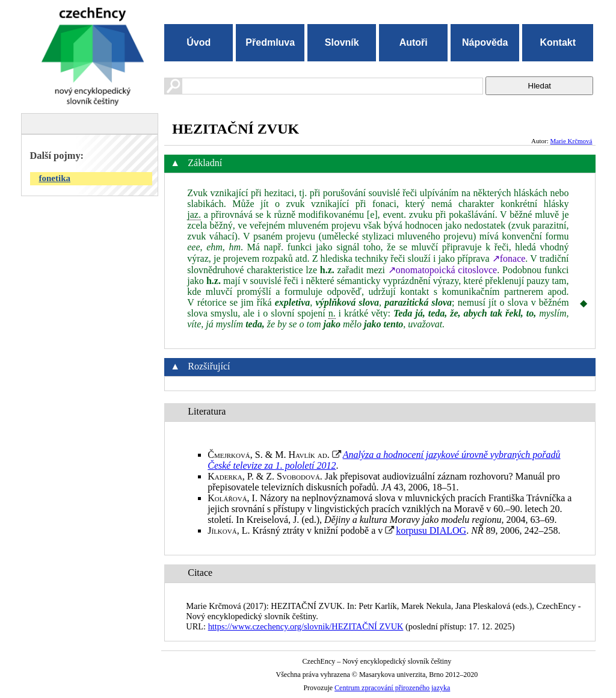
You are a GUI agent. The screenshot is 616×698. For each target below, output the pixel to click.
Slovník (342, 42)
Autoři (414, 42)
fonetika (55, 178)
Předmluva (270, 42)
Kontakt (558, 42)
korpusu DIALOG (431, 530)
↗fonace (509, 258)
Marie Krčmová (571, 141)
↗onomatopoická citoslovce (442, 270)
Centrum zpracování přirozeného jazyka (392, 688)
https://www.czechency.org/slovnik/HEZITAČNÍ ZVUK (306, 626)
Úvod (199, 42)
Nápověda (485, 42)
